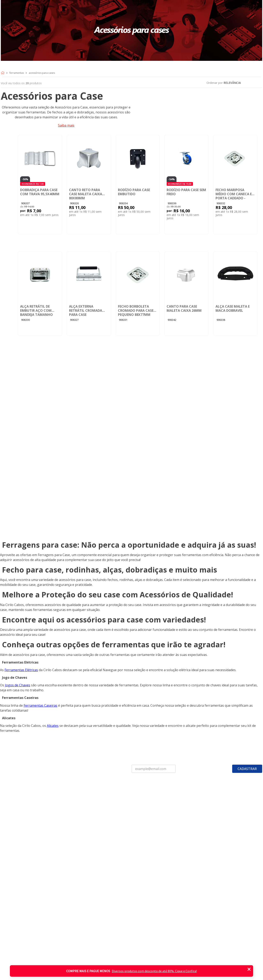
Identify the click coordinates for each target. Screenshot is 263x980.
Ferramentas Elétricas (21, 670)
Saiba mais (66, 125)
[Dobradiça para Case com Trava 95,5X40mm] (40, 184)
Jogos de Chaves (18, 685)
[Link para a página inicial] (3, 73)
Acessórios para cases (42, 73)
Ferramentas (17, 73)
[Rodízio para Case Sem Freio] (186, 184)
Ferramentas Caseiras (40, 705)
